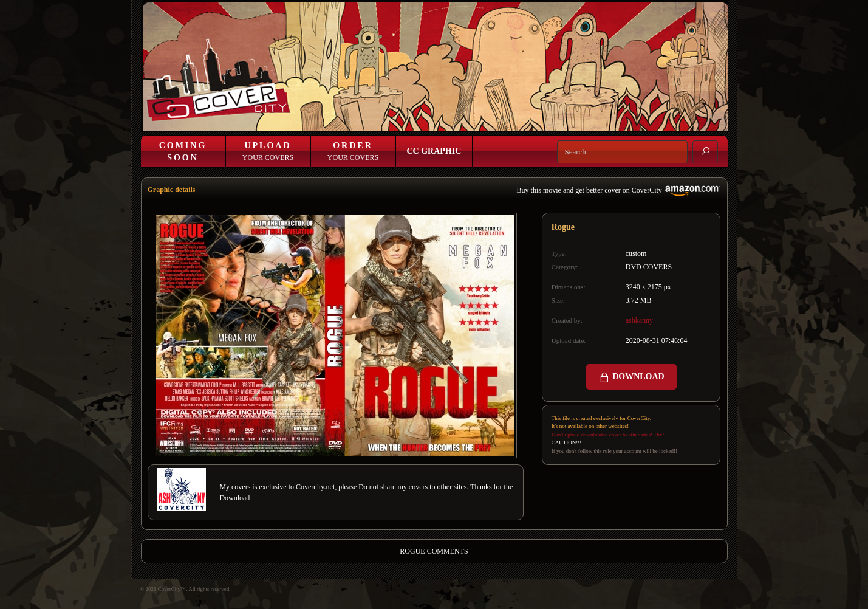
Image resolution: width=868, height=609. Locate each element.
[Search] (622, 152)
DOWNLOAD (631, 377)
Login (501, 120)
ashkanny (639, 320)
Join (528, 120)
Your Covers (268, 151)
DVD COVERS (649, 267)
